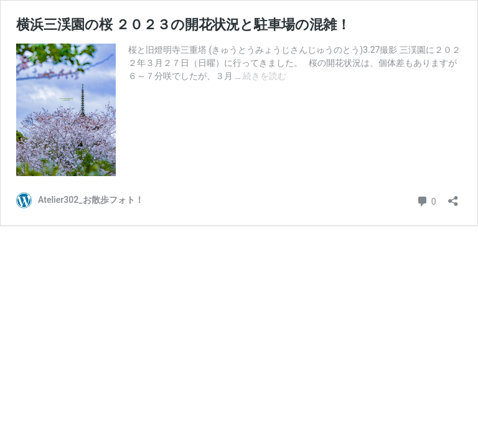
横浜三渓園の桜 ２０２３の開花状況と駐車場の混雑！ (183, 25)
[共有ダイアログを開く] (453, 197)
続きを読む (265, 76)
